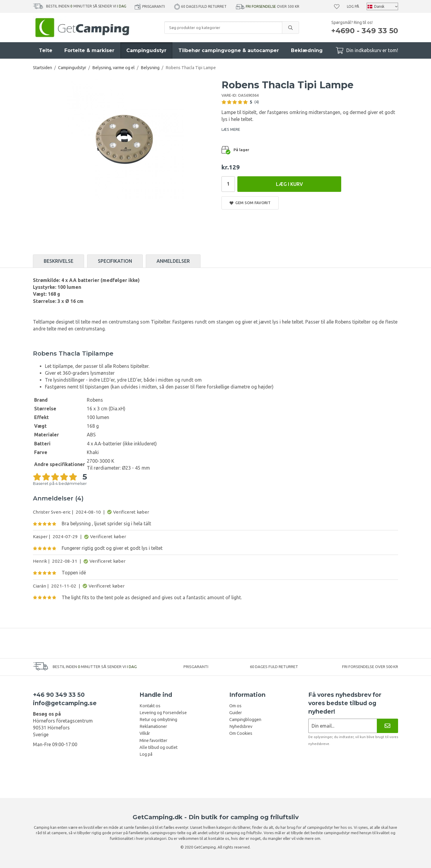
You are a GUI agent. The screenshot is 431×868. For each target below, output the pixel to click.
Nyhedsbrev (241, 726)
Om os (235, 706)
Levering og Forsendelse (163, 713)
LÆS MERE (231, 129)
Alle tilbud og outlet (158, 747)
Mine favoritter (153, 740)
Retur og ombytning (158, 720)
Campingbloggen (245, 720)
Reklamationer (153, 726)
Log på (353, 6)
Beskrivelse (59, 261)
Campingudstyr (146, 50)
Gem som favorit (250, 203)
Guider (236, 713)
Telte (46, 50)
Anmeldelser (173, 261)
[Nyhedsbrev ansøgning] (343, 726)
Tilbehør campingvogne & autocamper (229, 50)
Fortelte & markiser (89, 50)
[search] (290, 28)
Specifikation (115, 261)
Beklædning (307, 50)
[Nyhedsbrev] (387, 726)
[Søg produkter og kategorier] (223, 28)
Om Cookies (241, 733)
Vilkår (145, 733)
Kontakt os (150, 706)
